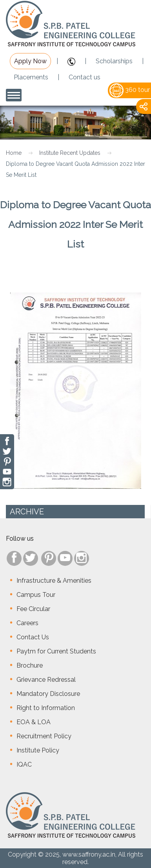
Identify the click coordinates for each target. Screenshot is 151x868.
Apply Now (30, 61)
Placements (31, 77)
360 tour (130, 90)
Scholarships (114, 61)
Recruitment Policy (44, 736)
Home (14, 153)
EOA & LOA (34, 722)
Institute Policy (38, 750)
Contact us (85, 77)
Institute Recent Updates (70, 153)
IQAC (24, 764)
